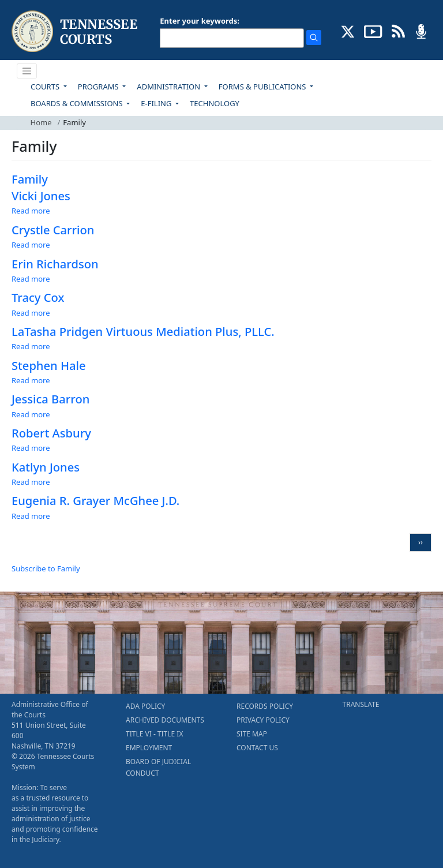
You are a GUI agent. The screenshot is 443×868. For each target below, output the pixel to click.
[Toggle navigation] (27, 71)
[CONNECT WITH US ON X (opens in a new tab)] (348, 31)
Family (30, 179)
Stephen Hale (49, 365)
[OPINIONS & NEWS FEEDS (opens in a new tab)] (398, 31)
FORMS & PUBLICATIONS (263, 87)
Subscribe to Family (46, 568)
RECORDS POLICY (265, 706)
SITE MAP (252, 734)
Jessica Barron (50, 399)
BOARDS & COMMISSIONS (78, 103)
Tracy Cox (38, 297)
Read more (31, 211)
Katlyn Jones (46, 467)
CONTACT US (257, 748)
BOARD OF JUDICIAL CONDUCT (158, 767)
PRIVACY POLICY (263, 720)
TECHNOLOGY (215, 103)
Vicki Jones (41, 196)
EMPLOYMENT (149, 748)
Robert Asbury (51, 433)
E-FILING (157, 103)
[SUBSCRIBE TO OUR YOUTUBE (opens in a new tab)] (373, 31)
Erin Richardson (55, 264)
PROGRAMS (99, 87)
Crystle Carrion (53, 230)
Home (41, 122)
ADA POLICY (145, 706)
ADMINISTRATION (169, 87)
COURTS (46, 87)
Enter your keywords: (200, 21)
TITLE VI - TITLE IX (154, 734)
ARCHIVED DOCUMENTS (165, 720)
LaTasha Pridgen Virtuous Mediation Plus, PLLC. (143, 331)
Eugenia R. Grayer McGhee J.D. (95, 500)
